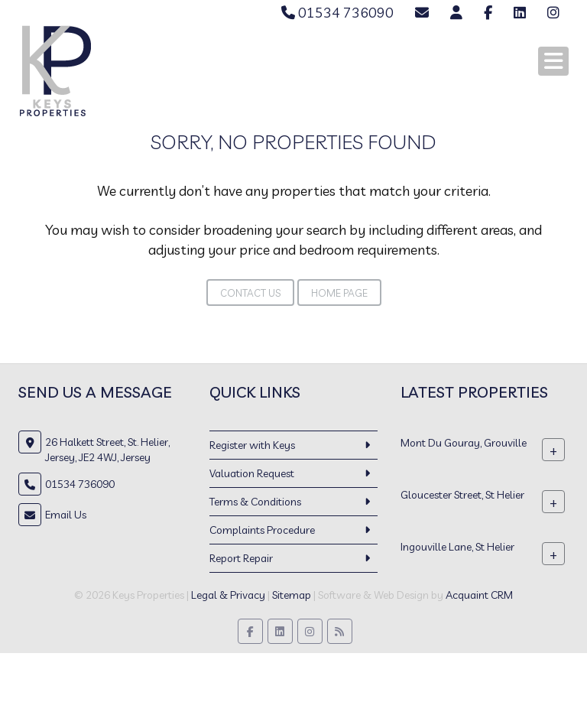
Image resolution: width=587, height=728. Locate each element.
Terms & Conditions (255, 502)
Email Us (66, 515)
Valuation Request (252, 473)
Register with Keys (252, 445)
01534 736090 (337, 13)
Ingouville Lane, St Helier (457, 547)
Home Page (339, 293)
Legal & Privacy (228, 595)
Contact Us (250, 293)
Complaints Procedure (262, 530)
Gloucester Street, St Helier (462, 495)
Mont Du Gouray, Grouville (464, 443)
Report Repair (241, 558)
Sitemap (292, 595)
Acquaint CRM (479, 595)
